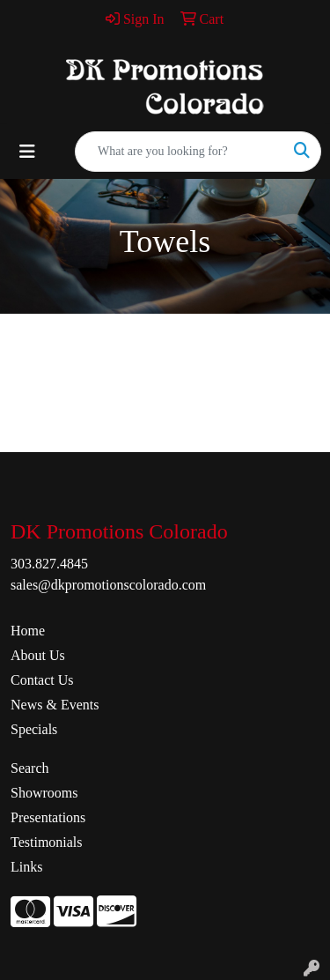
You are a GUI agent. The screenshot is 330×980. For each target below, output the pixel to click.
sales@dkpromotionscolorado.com (108, 585)
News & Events (55, 705)
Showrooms (44, 793)
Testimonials (47, 842)
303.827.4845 (49, 564)
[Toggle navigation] (27, 152)
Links (26, 867)
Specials (34, 729)
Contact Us (42, 680)
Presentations (48, 817)
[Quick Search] (180, 152)
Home (28, 631)
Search (30, 768)
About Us (38, 655)
